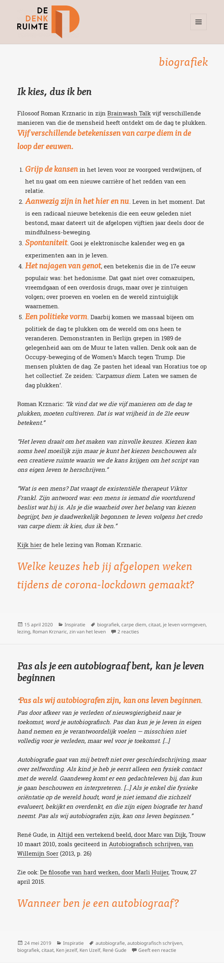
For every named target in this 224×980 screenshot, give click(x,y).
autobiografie (110, 943)
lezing (24, 632)
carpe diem (134, 625)
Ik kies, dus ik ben (54, 93)
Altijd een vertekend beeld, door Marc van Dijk (122, 834)
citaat (154, 625)
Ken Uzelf (90, 950)
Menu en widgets (199, 30)
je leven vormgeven (184, 625)
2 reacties (128, 632)
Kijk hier (29, 545)
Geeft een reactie (157, 950)
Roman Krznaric (50, 632)
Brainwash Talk (129, 113)
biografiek (108, 625)
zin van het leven (88, 632)
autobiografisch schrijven (155, 943)
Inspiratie (75, 625)
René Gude (115, 950)
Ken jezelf (67, 950)
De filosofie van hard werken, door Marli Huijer (104, 872)
